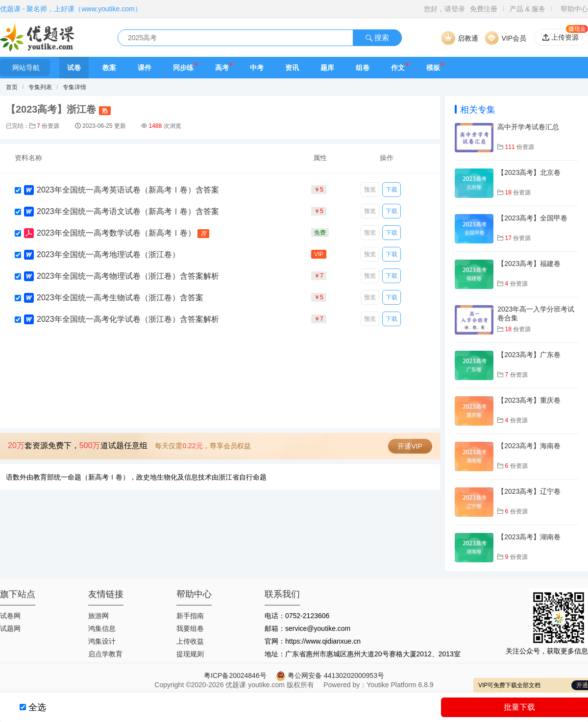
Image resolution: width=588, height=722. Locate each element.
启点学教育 (105, 654)
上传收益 (190, 641)
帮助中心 (574, 9)
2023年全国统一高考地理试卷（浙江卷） (108, 254)
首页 (12, 87)
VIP (319, 254)
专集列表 (40, 87)
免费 (320, 233)
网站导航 (25, 68)
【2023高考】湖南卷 (529, 537)
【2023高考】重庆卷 (529, 400)
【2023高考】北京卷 (529, 172)
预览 (370, 190)
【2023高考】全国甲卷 (532, 218)
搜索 (377, 37)
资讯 (292, 68)
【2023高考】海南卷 (529, 446)
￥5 (319, 190)
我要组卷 (190, 628)
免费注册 (484, 9)
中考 (257, 68)
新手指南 (190, 616)
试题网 (10, 628)
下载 (392, 190)
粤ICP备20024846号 (235, 675)
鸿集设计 (102, 641)
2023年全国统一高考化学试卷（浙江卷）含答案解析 (128, 319)
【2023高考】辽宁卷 (529, 491)
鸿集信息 (102, 628)
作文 (398, 68)
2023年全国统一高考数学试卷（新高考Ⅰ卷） (116, 233)
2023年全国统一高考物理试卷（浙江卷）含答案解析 (128, 276)
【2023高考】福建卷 (529, 264)
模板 (433, 68)
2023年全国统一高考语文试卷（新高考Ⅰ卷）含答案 (128, 211)
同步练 (183, 68)
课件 (145, 68)
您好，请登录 (444, 9)
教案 (109, 68)
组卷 (363, 68)
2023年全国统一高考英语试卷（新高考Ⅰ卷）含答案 (128, 190)
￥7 (319, 276)
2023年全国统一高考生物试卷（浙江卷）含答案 (120, 298)
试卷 (74, 68)
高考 (222, 68)
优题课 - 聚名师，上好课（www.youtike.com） (71, 9)
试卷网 (10, 616)
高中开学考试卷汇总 (528, 127)
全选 (37, 707)
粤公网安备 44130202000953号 (330, 675)
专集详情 (74, 87)
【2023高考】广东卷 (529, 355)
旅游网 (98, 616)
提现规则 (190, 654)
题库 (327, 68)
